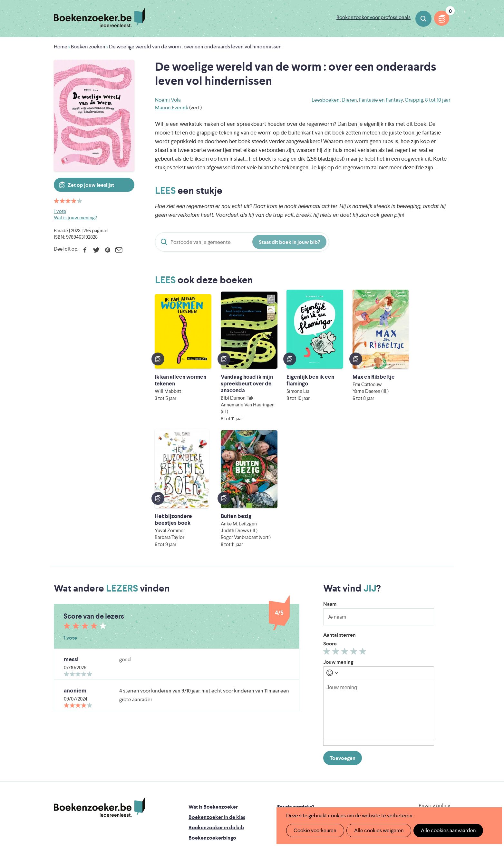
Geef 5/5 (364, 541)
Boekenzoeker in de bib (216, 715)
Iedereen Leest (282, 766)
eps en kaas (352, 793)
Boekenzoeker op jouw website (314, 705)
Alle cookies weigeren (377, 830)
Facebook (85, 250)
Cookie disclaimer (430, 701)
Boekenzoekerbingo (212, 726)
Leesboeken (326, 100)
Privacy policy (434, 693)
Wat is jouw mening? (75, 218)
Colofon (287, 726)
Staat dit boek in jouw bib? (289, 242)
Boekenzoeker (99, 18)
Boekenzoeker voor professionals (373, 17)
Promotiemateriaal (210, 736)
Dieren (349, 100)
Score (330, 531)
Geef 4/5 (355, 541)
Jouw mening (338, 550)
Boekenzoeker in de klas (217, 705)
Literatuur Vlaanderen (420, 766)
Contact (287, 736)
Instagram (444, 722)
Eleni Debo (237, 793)
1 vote (60, 211)
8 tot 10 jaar (438, 100)
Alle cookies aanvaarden (445, 830)
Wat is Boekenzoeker (213, 695)
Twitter (96, 250)
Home (61, 47)
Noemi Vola (168, 100)
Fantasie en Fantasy (381, 100)
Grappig (414, 100)
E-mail (119, 250)
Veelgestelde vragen (212, 746)
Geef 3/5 (346, 541)
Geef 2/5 (337, 541)
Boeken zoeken (423, 19)
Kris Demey (294, 793)
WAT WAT (247, 784)
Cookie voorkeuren (314, 830)
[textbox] (379, 597)
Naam (330, 492)
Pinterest (107, 250)
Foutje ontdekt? (296, 695)
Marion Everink (172, 108)
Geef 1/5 (328, 541)
